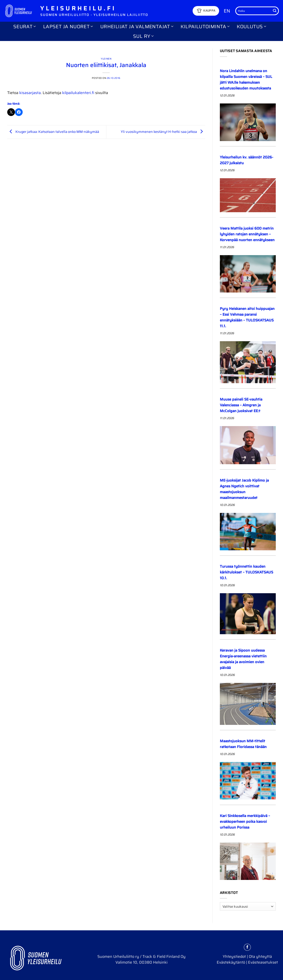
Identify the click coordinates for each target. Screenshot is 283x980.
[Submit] (275, 11)
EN (227, 11)
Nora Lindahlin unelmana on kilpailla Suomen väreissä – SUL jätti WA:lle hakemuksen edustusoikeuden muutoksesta (246, 80)
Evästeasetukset (263, 962)
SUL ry (143, 36)
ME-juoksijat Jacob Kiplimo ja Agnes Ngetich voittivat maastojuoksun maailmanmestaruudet (244, 489)
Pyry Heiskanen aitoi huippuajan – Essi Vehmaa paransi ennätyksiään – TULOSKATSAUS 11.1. (247, 317)
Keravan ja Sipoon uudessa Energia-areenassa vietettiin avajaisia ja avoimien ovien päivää (243, 659)
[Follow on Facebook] (247, 947)
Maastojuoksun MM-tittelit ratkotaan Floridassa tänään (243, 744)
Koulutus (251, 27)
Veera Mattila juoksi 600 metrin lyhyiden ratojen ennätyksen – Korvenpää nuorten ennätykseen (247, 234)
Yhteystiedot (234, 956)
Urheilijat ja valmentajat (137, 27)
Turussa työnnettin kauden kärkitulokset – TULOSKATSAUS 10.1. (246, 572)
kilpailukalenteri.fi (78, 93)
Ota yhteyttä (260, 956)
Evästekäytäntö (231, 962)
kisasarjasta (30, 93)
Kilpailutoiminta (205, 27)
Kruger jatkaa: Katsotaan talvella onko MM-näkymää (53, 132)
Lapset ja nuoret (68, 27)
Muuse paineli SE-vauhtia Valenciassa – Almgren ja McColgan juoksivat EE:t (241, 405)
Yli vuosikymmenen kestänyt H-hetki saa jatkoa (163, 132)
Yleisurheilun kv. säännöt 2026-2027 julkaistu (246, 160)
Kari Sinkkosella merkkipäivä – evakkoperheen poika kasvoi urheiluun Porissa (245, 822)
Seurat (25, 27)
